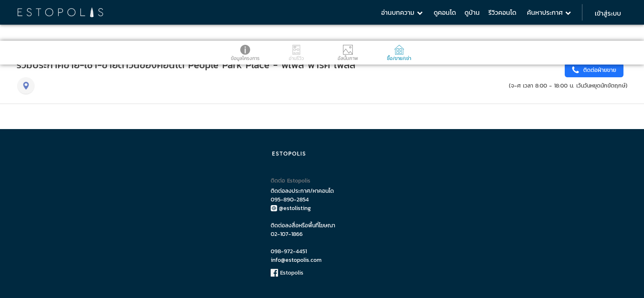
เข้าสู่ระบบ (608, 13)
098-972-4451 (289, 251)
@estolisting (291, 208)
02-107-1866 (287, 234)
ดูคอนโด (445, 12)
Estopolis (287, 273)
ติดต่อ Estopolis (291, 181)
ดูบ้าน (472, 12)
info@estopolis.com (296, 260)
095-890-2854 (290, 200)
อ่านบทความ (402, 12)
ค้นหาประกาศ (549, 12)
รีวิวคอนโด (502, 12)
